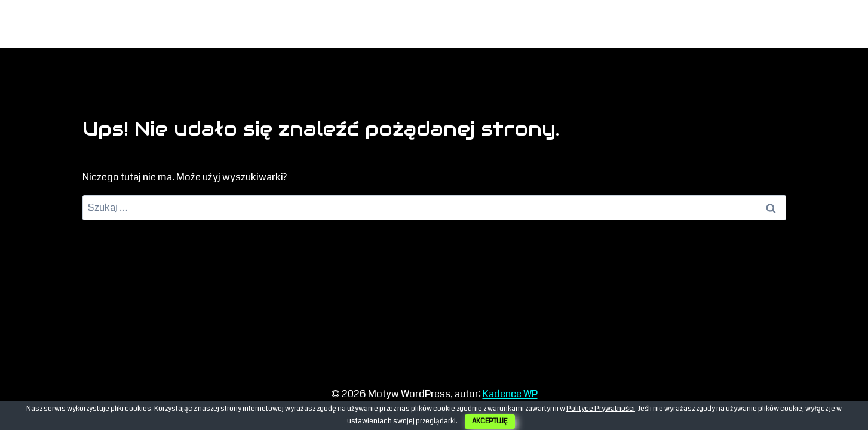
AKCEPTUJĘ (490, 421)
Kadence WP (510, 394)
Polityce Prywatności (601, 409)
